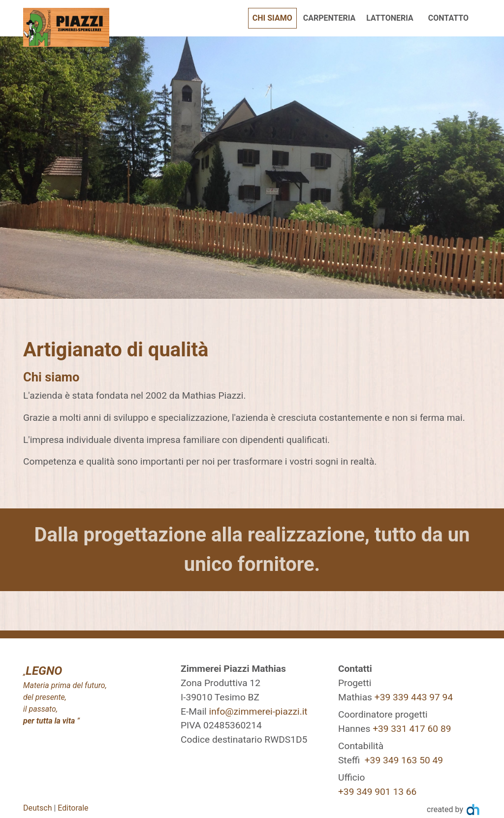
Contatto (448, 18)
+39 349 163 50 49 (404, 760)
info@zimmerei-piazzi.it (258, 711)
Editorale (73, 808)
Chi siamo (275, 17)
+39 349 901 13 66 (377, 792)
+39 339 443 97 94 (414, 697)
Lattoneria (390, 18)
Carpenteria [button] (330, 18)
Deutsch (37, 808)
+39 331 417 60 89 (412, 729)
